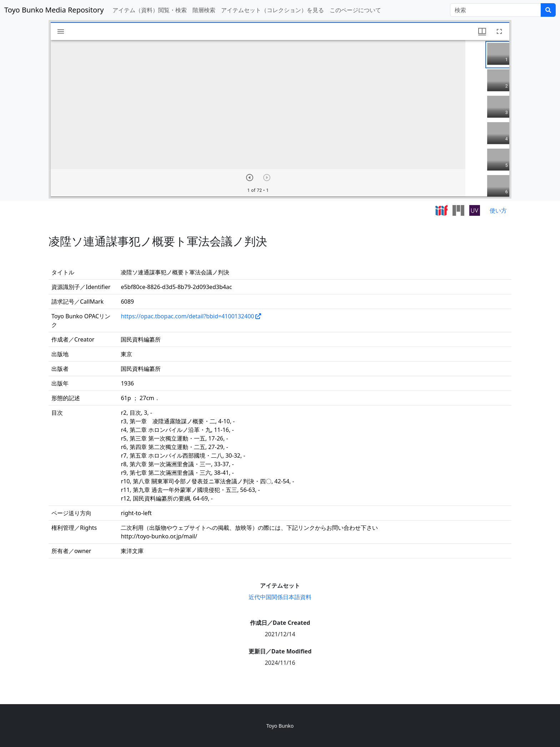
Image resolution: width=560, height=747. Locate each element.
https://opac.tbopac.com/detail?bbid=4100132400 (187, 316)
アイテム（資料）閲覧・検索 (150, 10)
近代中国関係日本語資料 (280, 597)
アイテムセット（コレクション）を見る (272, 10)
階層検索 (204, 10)
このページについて (355, 10)
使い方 (498, 210)
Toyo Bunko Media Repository (54, 10)
